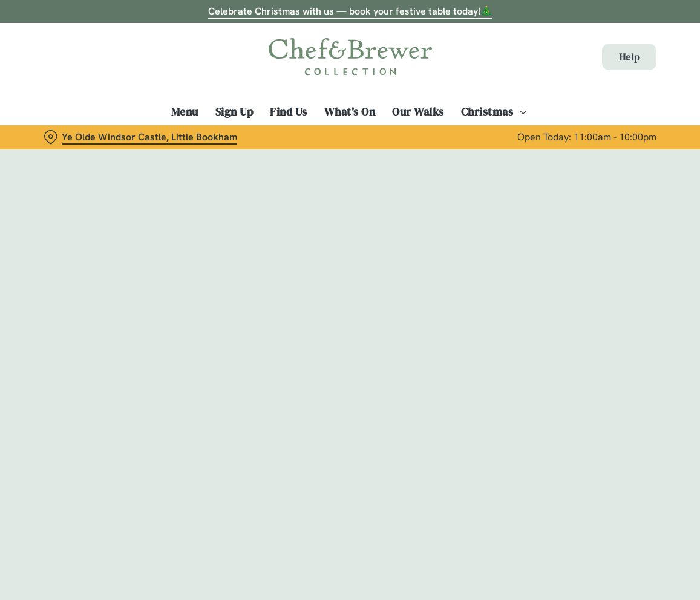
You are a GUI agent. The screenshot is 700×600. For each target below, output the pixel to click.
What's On (350, 112)
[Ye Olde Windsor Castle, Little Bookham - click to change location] (140, 137)
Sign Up (234, 112)
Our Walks (418, 112)
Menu (185, 112)
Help (630, 57)
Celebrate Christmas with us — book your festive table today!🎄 (350, 11)
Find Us (289, 112)
